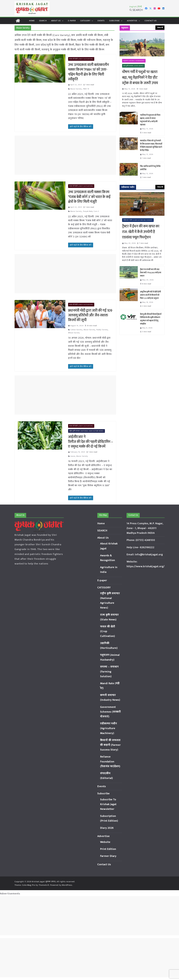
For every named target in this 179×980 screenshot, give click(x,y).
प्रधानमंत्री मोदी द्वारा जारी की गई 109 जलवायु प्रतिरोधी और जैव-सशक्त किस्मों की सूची (90, 315)
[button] (62, 21)
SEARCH (43, 21)
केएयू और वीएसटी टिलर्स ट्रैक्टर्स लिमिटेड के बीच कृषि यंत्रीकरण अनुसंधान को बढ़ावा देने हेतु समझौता (151, 319)
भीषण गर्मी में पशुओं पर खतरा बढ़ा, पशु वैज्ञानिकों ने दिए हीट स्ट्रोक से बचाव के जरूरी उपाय (140, 78)
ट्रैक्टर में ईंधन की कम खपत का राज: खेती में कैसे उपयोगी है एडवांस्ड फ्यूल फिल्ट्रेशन (141, 232)
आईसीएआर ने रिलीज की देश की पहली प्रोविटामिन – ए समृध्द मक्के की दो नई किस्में (91, 442)
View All (160, 27)
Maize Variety (76, 89)
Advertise (132, 21)
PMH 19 (86, 89)
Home (32, 21)
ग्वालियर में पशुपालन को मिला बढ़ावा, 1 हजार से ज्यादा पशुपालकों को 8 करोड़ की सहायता (150, 120)
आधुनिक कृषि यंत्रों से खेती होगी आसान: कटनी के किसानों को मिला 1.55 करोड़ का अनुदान (150, 295)
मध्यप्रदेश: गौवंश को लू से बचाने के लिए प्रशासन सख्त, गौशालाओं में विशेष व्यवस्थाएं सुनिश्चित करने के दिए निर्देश (151, 146)
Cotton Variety (76, 330)
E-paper (72, 21)
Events (101, 21)
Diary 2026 (107, 828)
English (133, 7)
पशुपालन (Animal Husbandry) (134, 61)
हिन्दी (140, 7)
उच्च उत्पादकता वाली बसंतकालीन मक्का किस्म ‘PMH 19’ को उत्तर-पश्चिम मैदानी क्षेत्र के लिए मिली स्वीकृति (89, 72)
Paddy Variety (102, 330)
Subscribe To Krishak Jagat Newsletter (108, 804)
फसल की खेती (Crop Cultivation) (81, 59)
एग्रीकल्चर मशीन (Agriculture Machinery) (138, 220)
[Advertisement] (65, 155)
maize (73, 456)
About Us (56, 21)
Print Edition (108, 849)
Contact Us (151, 21)
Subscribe (115, 21)
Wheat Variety (74, 333)
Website (105, 842)
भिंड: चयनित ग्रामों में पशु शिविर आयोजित (150, 168)
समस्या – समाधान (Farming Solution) (109, 672)
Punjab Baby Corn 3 (91, 211)
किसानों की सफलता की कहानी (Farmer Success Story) (110, 745)
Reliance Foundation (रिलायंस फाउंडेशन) (110, 762)
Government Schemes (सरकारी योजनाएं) (110, 712)
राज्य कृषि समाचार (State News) (133, 66)
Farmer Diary (108, 856)
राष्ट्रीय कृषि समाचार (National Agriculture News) (87, 431)
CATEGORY (85, 21)
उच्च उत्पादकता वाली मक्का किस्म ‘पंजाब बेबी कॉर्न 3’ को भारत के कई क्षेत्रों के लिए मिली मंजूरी (89, 197)
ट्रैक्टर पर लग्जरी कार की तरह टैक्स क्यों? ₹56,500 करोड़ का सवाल (151, 273)
